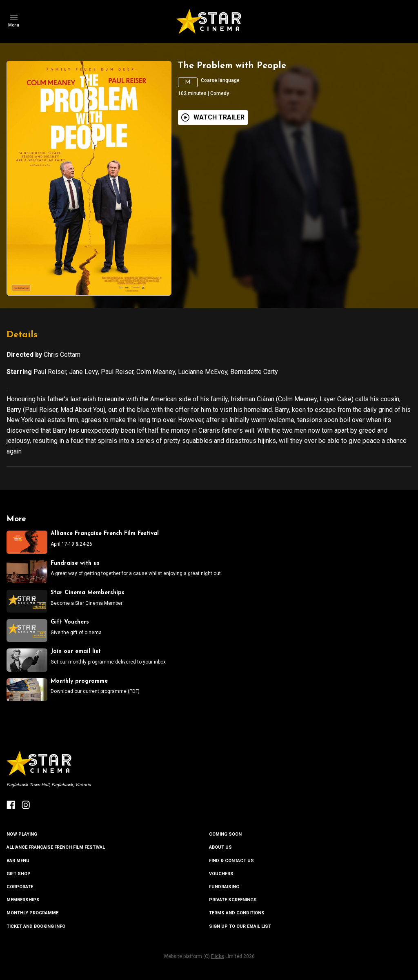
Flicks (218, 956)
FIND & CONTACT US (231, 861)
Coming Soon (225, 834)
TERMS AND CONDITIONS (237, 913)
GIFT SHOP (19, 874)
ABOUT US (220, 847)
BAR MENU (18, 861)
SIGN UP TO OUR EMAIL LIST (240, 926)
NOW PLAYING (22, 834)
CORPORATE (20, 887)
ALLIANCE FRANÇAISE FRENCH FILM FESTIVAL (56, 847)
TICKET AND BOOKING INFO (36, 926)
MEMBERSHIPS (23, 900)
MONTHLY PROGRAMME (32, 913)
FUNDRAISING (224, 887)
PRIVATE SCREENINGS (233, 900)
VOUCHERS (221, 874)
